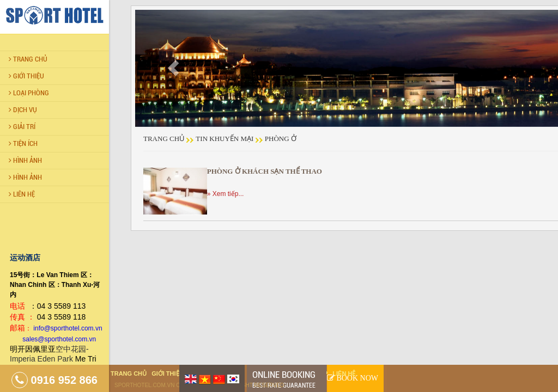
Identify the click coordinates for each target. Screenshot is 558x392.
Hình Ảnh (25, 160)
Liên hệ (344, 373)
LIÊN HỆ (22, 194)
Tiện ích (23, 143)
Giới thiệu (26, 76)
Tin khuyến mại (225, 139)
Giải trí (22, 127)
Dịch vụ (23, 110)
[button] (173, 68)
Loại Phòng (29, 93)
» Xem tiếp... (226, 194)
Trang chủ (28, 59)
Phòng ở (281, 139)
